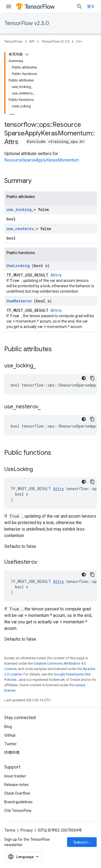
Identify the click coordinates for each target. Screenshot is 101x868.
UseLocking (19, 266)
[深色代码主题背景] (84, 378)
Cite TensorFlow (18, 811)
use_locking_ (20, 209)
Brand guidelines (18, 802)
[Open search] (79, 6)
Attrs (56, 275)
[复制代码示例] (92, 378)
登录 (91, 6)
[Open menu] (9, 6)
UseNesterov (20, 301)
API (32, 41)
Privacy (27, 830)
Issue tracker (15, 776)
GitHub (10, 735)
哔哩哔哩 (12, 753)
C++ (79, 41)
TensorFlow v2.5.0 (27, 23)
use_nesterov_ (21, 229)
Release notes (16, 785)
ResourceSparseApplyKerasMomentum (42, 160)
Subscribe (83, 842)
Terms (10, 830)
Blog (8, 727)
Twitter (11, 744)
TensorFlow (13, 41)
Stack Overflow (17, 793)
